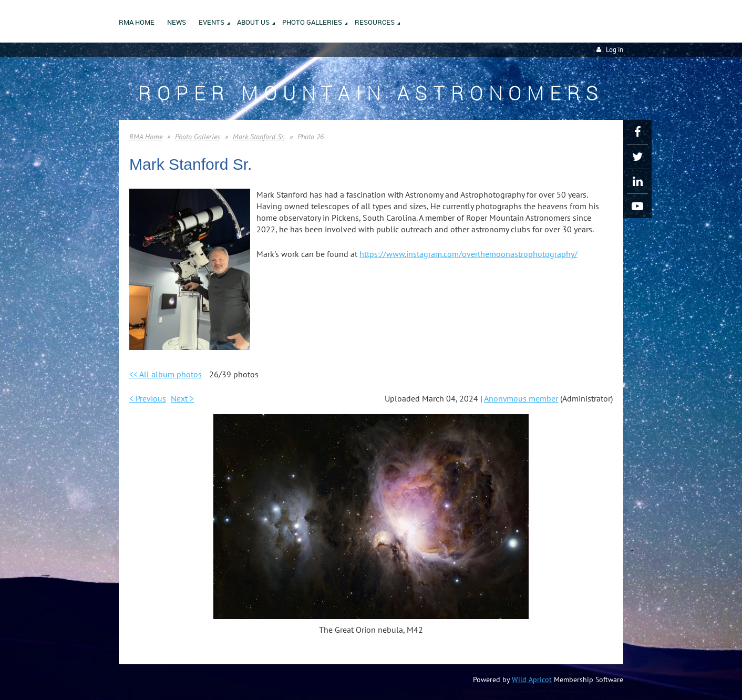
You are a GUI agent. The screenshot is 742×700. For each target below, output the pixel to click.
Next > (182, 398)
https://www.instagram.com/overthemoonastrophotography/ (468, 254)
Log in (615, 50)
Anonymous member (521, 398)
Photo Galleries (198, 137)
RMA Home (146, 137)
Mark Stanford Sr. (259, 137)
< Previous (148, 398)
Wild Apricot (532, 680)
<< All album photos (166, 374)
